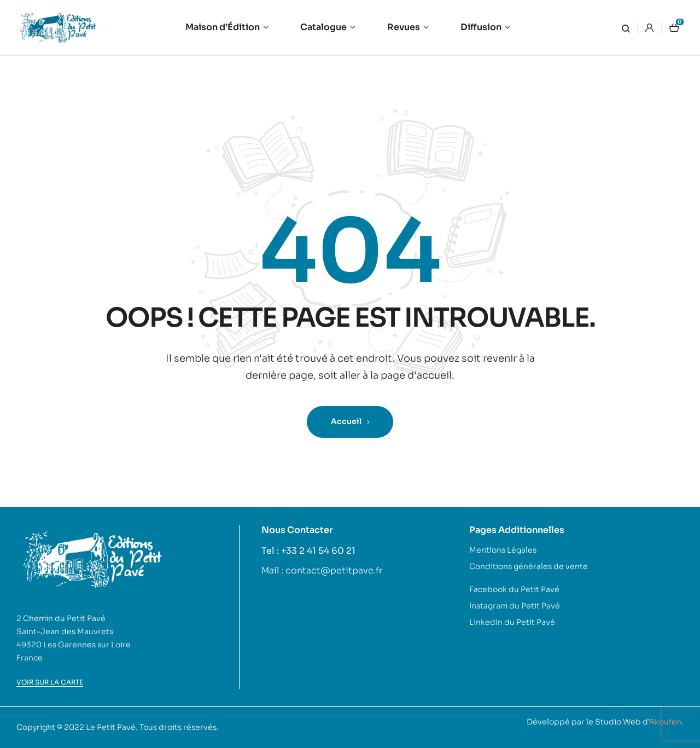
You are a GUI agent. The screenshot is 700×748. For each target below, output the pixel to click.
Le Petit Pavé (111, 727)
